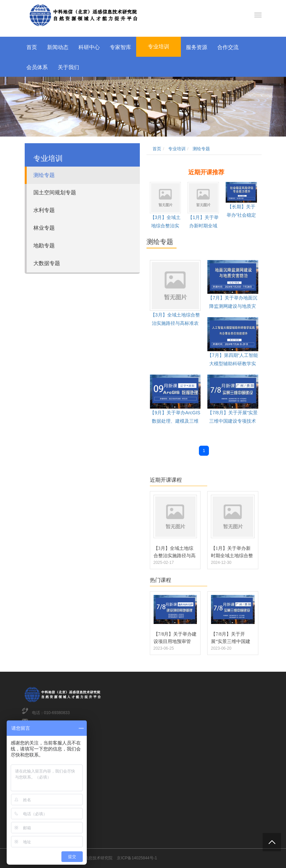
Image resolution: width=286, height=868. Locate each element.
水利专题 (44, 210)
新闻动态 (58, 47)
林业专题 (44, 228)
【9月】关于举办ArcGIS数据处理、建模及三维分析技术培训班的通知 (175, 421)
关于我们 (68, 67)
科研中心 (89, 47)
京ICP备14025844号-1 (137, 858)
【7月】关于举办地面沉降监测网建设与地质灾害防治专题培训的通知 (233, 306)
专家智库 (120, 47)
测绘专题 (44, 175)
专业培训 (159, 47)
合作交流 (228, 47)
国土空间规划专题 (55, 192)
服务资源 (197, 47)
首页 (32, 47)
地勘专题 (44, 246)
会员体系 (37, 67)
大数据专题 (47, 263)
